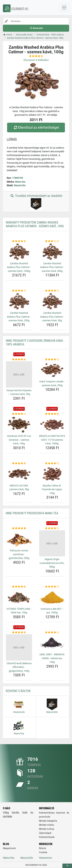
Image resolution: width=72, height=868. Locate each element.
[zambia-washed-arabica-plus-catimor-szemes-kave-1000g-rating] (19, 241)
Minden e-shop (47, 829)
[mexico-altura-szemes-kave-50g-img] (19, 474)
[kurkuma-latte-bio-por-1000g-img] (52, 597)
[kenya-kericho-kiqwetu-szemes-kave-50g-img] (19, 374)
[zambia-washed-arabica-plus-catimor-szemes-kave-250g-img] (19, 301)
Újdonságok (45, 833)
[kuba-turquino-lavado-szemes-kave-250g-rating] (52, 360)
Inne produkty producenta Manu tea (32, 513)
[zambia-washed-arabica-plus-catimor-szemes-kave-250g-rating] (19, 291)
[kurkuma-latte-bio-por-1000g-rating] (52, 587)
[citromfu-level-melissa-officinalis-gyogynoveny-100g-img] (19, 647)
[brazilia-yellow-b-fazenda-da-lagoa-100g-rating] (52, 463)
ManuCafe (20, 185)
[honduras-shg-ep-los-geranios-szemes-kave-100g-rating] (19, 414)
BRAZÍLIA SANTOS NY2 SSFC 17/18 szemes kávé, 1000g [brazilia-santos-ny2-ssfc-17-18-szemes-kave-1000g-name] (52, 440)
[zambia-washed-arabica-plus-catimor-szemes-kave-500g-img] (52, 252)
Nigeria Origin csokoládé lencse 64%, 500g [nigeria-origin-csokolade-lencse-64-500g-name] (52, 563)
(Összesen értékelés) (36, 60)
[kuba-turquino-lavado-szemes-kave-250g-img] (52, 370)
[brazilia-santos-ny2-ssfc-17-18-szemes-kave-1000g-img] (52, 424)
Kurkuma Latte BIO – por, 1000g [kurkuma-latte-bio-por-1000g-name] (52, 611)
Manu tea (20, 182)
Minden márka (46, 825)
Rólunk (43, 848)
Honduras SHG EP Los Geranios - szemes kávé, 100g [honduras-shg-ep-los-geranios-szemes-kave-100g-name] (19, 440)
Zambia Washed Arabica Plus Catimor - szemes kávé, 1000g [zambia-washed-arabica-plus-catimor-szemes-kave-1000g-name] (19, 267)
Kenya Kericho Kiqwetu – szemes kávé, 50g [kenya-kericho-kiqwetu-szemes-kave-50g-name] (19, 392)
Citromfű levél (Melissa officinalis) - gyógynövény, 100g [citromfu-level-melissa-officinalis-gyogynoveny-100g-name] (19, 667)
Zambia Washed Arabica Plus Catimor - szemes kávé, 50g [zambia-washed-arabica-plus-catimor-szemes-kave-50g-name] (52, 317)
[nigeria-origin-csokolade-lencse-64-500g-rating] (52, 528)
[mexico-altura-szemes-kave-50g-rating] (19, 463)
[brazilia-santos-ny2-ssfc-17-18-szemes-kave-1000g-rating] (52, 414)
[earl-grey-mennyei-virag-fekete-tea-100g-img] (52, 643)
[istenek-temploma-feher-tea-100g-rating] (19, 587)
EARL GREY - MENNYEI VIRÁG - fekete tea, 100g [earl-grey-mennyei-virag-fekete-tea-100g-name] (52, 658)
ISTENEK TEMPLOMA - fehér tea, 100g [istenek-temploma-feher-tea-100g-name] (19, 611)
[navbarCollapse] (64, 8)
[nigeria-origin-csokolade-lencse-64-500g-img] (52, 543)
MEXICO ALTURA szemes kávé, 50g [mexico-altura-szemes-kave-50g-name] (19, 488)
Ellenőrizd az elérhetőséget (36, 127)
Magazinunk (9, 848)
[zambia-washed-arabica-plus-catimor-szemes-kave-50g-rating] (52, 291)
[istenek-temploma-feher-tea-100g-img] (19, 597)
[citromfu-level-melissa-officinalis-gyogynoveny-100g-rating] (19, 633)
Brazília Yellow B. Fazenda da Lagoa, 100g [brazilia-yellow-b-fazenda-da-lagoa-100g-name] (52, 489)
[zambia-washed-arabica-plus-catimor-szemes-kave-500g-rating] (52, 241)
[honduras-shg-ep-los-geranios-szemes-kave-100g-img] (19, 424)
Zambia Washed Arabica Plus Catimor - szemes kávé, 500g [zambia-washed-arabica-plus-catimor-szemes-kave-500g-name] (52, 267)
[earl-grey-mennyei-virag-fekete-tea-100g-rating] (52, 633)
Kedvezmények (47, 837)
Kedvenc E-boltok (18, 691)
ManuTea (9, 858)
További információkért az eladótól (36, 202)
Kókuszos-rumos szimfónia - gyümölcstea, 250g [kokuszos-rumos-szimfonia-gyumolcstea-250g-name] (19, 554)
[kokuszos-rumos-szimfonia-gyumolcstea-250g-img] (19, 539)
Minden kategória (48, 821)
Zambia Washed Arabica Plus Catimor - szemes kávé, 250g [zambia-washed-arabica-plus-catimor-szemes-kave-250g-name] (19, 317)
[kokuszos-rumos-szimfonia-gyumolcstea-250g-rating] (19, 528)
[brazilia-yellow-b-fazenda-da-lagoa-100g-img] (52, 474)
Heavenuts (45, 858)
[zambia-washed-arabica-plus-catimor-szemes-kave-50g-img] (52, 301)
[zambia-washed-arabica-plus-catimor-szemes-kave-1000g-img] (19, 252)
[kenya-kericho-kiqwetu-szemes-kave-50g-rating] (19, 360)
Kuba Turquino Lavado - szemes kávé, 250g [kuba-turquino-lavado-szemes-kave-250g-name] (52, 383)
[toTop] (67, 866)
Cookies (43, 852)
